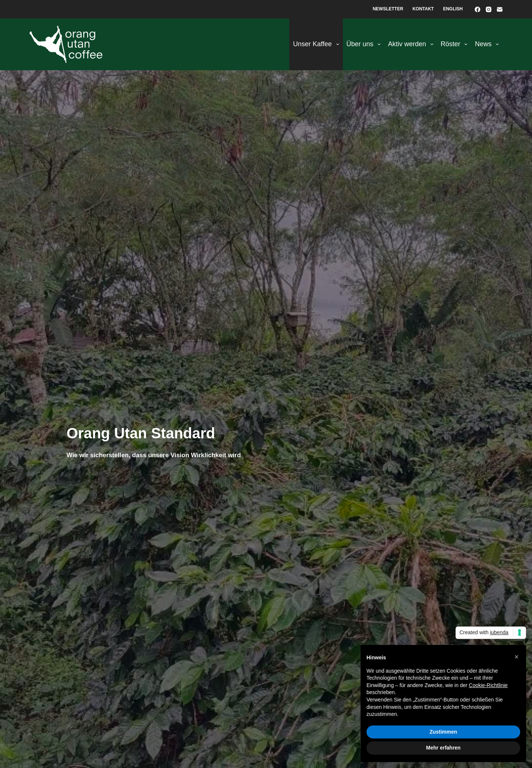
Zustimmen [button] (444, 732)
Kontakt (423, 9)
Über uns (365, 44)
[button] (516, 657)
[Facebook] (478, 9)
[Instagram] (489, 9)
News (488, 44)
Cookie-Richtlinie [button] (488, 685)
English (453, 9)
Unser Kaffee (317, 44)
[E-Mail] (500, 9)
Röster (456, 44)
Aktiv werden (412, 44)
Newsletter (388, 9)
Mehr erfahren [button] (443, 748)
